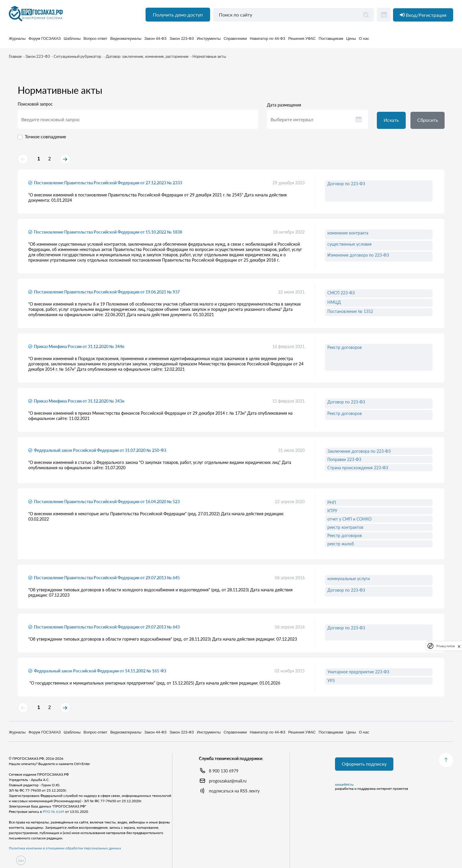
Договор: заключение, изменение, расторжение (147, 58)
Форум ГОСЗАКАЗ (45, 41)
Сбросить (429, 122)
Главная (15, 58)
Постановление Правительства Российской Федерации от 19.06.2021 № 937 (107, 294)
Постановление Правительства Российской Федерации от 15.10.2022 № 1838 (108, 234)
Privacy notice (445, 646)
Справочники (235, 41)
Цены (351, 41)
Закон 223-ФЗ (182, 41)
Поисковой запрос (35, 106)
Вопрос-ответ (96, 41)
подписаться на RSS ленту (234, 791)
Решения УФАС (302, 41)
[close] (459, 646)
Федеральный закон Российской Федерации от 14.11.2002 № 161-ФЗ (100, 673)
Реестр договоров (345, 350)
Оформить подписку (365, 764)
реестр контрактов (345, 530)
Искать (392, 122)
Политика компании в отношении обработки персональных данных (65, 848)
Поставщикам (331, 41)
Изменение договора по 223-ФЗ (358, 257)
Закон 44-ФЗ (155, 41)
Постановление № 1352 (350, 314)
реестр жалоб (341, 546)
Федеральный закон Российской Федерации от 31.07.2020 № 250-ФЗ (100, 453)
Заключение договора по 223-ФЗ (359, 453)
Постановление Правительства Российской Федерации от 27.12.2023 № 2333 (108, 185)
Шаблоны (72, 41)
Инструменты (209, 41)
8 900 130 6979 (224, 771)
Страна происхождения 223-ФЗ (358, 470)
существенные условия (349, 246)
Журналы (17, 41)
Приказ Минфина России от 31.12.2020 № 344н (79, 349)
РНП (332, 505)
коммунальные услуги (349, 581)
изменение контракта (348, 235)
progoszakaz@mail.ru (228, 781)
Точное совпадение (45, 138)
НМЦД (334, 305)
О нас (364, 41)
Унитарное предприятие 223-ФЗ (358, 674)
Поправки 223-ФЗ (344, 462)
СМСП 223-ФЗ (341, 295)
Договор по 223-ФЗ (346, 186)
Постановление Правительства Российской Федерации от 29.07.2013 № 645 (107, 580)
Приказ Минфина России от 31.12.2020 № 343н (79, 403)
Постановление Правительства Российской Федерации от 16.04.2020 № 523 (107, 504)
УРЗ (331, 683)
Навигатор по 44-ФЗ (268, 41)
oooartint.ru (344, 785)
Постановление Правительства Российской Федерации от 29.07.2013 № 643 (107, 629)
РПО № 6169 (53, 812)
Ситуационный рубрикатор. (78, 58)
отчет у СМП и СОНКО (349, 521)
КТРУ (332, 513)
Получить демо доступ (177, 18)
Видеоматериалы (126, 41)
